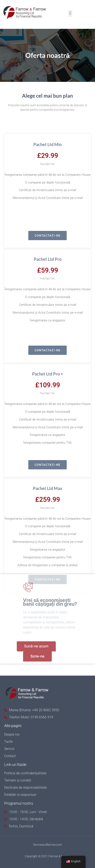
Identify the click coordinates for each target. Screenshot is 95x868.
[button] (70, 13)
